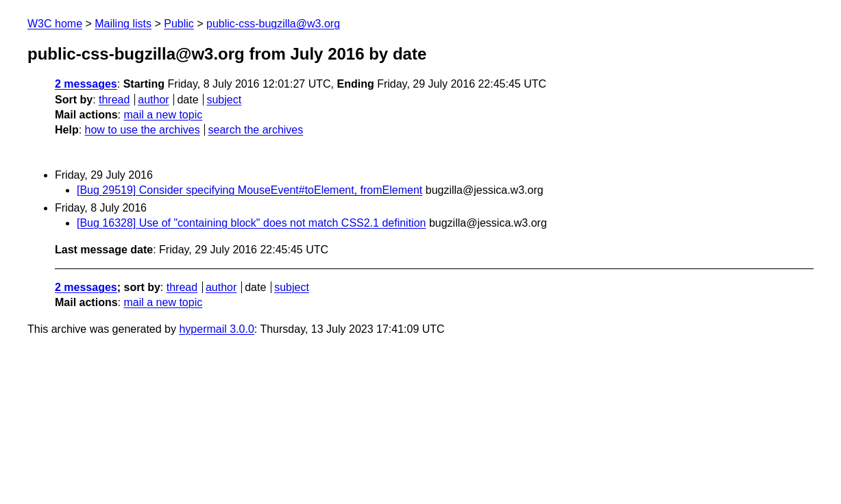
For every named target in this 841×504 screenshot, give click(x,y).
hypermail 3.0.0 (216, 329)
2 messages (86, 84)
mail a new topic (163, 115)
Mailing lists (123, 24)
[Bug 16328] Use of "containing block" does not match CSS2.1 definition (251, 223)
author (153, 100)
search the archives (256, 130)
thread (114, 100)
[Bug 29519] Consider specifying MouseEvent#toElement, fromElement (249, 190)
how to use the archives (143, 130)
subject (224, 100)
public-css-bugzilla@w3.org (273, 24)
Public (179, 24)
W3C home (55, 24)
